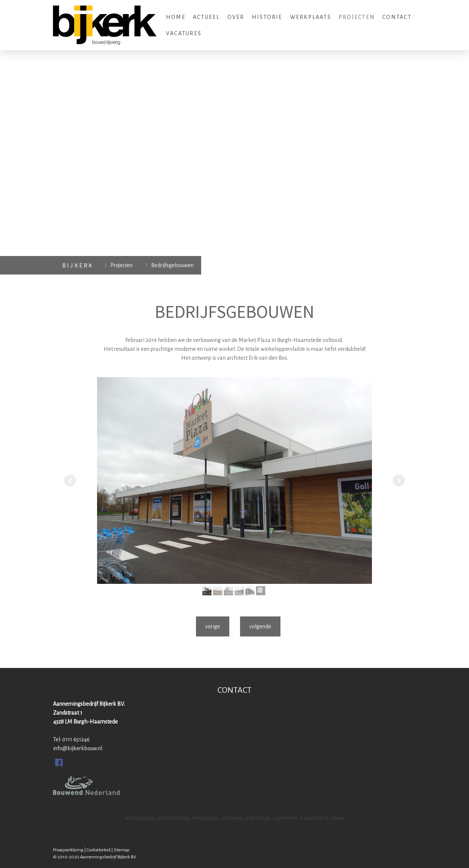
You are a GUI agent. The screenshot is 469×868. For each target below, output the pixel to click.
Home (176, 17)
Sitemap (122, 850)
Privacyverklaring (68, 850)
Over (236, 17)
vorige (213, 626)
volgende (260, 626)
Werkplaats (311, 17)
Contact (397, 17)
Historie (267, 17)
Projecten (357, 17)
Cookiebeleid (99, 850)
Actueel (207, 17)
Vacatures (184, 33)
